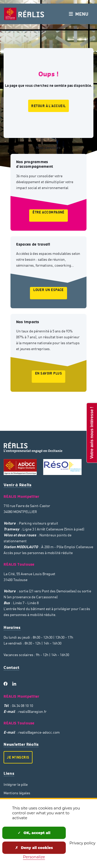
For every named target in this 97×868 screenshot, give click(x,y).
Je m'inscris (18, 757)
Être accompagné (48, 212)
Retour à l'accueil (48, 106)
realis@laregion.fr (33, 711)
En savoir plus (48, 373)
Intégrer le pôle (16, 784)
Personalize (34, 857)
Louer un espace (48, 290)
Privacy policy (82, 843)
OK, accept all (34, 833)
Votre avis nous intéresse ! (91, 433)
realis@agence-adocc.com (39, 732)
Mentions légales (17, 793)
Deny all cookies (34, 848)
